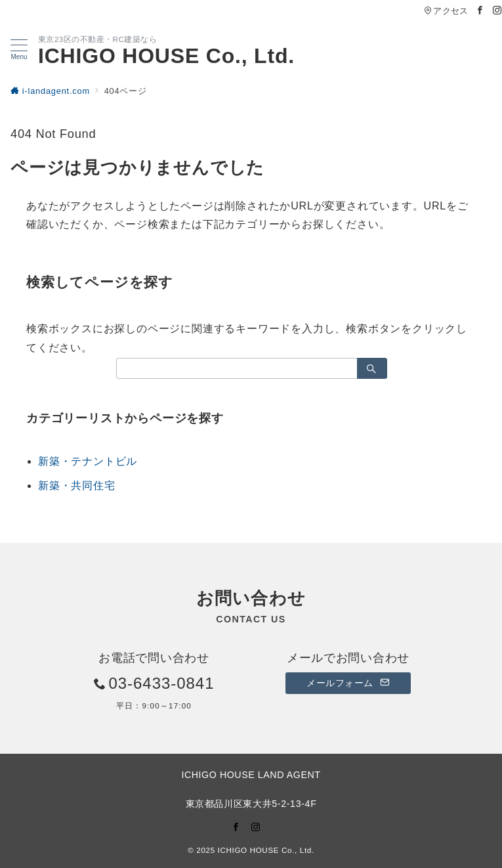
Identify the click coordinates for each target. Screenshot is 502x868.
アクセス (446, 11)
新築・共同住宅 (77, 486)
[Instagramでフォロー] (497, 11)
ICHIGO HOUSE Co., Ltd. (166, 56)
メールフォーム (348, 683)
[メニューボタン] (19, 50)
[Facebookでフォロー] (480, 11)
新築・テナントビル (88, 461)
